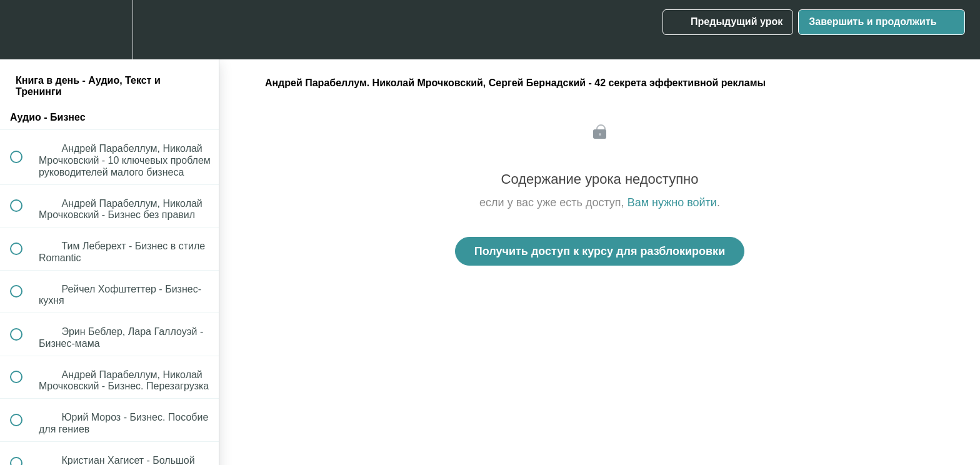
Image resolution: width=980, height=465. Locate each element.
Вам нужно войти (672, 202)
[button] (23, 30)
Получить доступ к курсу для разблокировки (600, 251)
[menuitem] (109, 30)
